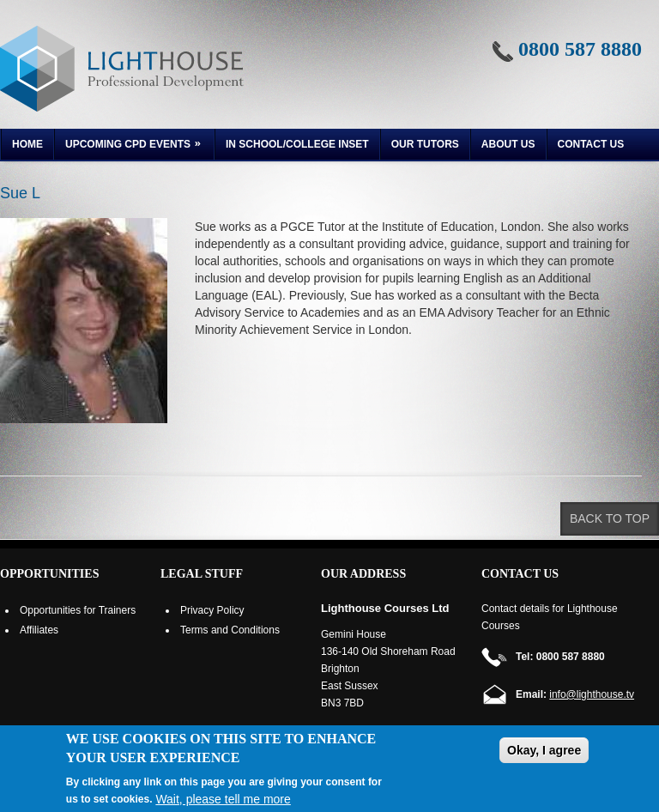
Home (27, 144)
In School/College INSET (297, 144)
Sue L (20, 193)
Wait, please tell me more (223, 799)
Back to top (610, 518)
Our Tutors (425, 144)
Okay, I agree (544, 750)
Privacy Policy (212, 610)
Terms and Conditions (230, 630)
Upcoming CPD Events (129, 146)
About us (508, 144)
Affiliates (39, 630)
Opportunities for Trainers (78, 610)
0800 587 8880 (580, 49)
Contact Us (591, 144)
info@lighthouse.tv (592, 694)
